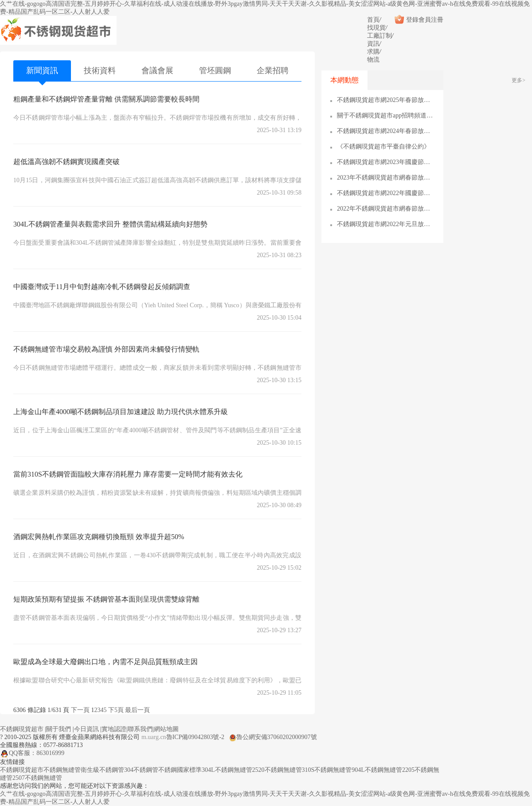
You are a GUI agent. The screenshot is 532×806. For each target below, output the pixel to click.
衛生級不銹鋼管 (102, 770)
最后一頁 (137, 710)
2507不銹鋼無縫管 (37, 778)
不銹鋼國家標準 (180, 770)
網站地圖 (166, 729)
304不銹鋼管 (141, 770)
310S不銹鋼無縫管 (327, 770)
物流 (373, 60)
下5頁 (116, 710)
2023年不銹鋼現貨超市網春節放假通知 (386, 178)
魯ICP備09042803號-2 (195, 737)
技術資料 (100, 70)
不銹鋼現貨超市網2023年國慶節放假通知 (386, 162)
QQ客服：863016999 (32, 753)
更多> (518, 80)
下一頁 (80, 710)
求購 (373, 52)
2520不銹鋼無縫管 (277, 770)
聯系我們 (140, 729)
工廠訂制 (379, 36)
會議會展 (157, 70)
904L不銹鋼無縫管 (377, 770)
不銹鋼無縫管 (62, 770)
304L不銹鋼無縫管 (227, 770)
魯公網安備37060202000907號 (273, 737)
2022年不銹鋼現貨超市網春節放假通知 (386, 209)
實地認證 (114, 729)
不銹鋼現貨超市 (22, 729)
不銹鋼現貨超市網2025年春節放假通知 (386, 100)
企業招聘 (273, 70)
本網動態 (344, 80)
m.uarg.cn (154, 737)
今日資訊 (86, 729)
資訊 (373, 44)
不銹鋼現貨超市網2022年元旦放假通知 (386, 224)
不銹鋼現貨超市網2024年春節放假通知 (386, 131)
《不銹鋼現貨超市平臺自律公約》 (383, 147)
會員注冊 (431, 20)
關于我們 (59, 729)
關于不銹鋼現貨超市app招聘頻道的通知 (386, 115)
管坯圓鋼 (215, 70)
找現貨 (376, 28)
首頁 (373, 20)
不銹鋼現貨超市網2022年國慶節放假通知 (386, 193)
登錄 (406, 20)
